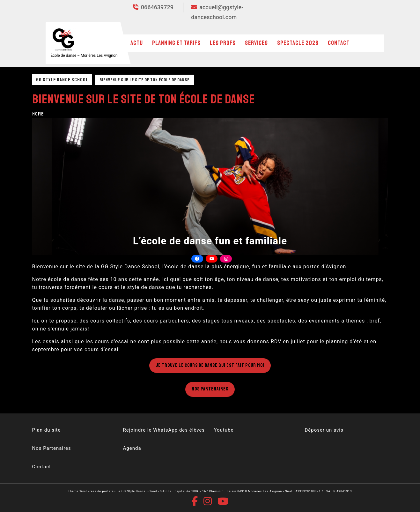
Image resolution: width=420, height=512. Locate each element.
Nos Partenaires (210, 389)
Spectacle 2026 (298, 43)
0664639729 (153, 7)
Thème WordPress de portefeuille (94, 491)
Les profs (223, 43)
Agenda (132, 448)
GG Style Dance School (62, 80)
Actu (137, 43)
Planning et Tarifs (176, 43)
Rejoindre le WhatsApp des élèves (164, 430)
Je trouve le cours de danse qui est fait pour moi (210, 365)
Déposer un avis (324, 430)
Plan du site (47, 430)
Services (256, 43)
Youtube (224, 430)
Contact (339, 43)
